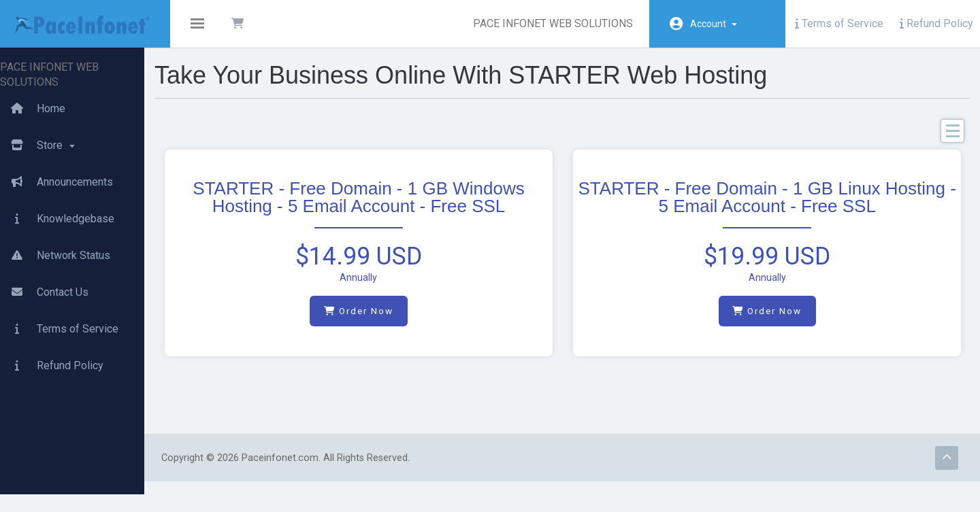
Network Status (55, 235)
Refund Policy (936, 23)
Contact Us (44, 272)
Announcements (56, 162)
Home (33, 88)
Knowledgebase (57, 199)
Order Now (383, 322)
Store (37, 125)
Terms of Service (839, 23)
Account (714, 24)
